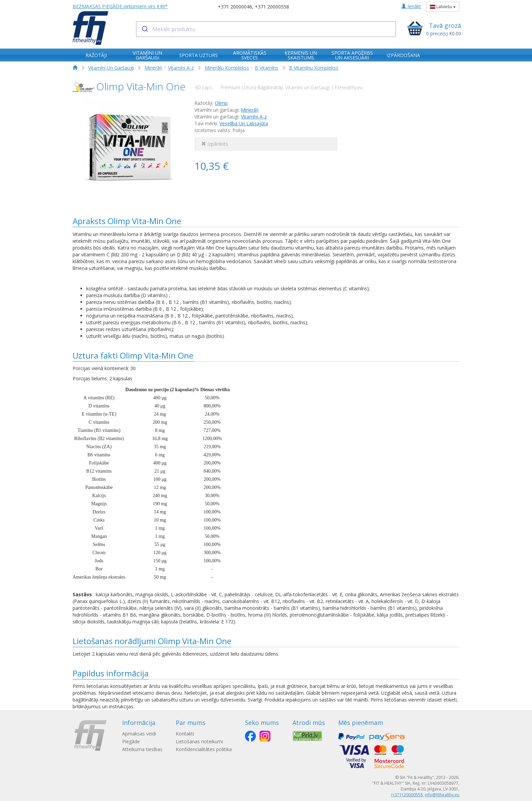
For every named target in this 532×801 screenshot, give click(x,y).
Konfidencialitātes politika (207, 749)
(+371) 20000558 (407, 795)
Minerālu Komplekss (227, 68)
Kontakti (188, 734)
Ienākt (411, 6)
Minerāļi (153, 68)
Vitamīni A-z (181, 68)
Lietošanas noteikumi (202, 741)
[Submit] (144, 29)
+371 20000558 (272, 7)
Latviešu (443, 7)
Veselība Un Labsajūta (244, 123)
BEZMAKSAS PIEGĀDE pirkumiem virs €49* (120, 6)
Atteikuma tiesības (142, 749)
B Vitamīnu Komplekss (314, 68)
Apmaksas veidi (139, 734)
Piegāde (131, 741)
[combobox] (266, 29)
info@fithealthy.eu (442, 795)
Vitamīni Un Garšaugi (111, 68)
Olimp (221, 103)
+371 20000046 (235, 7)
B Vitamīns (267, 68)
